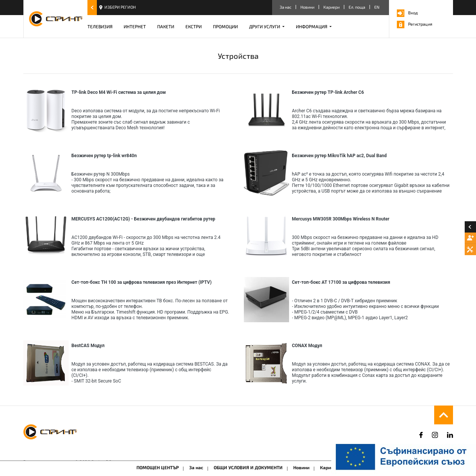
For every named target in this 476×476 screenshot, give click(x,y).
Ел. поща (357, 7)
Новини (307, 7)
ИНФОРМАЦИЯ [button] (312, 26)
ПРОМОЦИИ (225, 26)
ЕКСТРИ (194, 26)
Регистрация (415, 24)
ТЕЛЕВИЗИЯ (100, 26)
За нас (285, 7)
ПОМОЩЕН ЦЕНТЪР (158, 467)
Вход (407, 13)
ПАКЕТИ (166, 26)
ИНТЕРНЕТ (135, 26)
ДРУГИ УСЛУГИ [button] (265, 26)
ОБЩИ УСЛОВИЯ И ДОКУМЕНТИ (248, 467)
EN (377, 7)
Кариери (331, 7)
